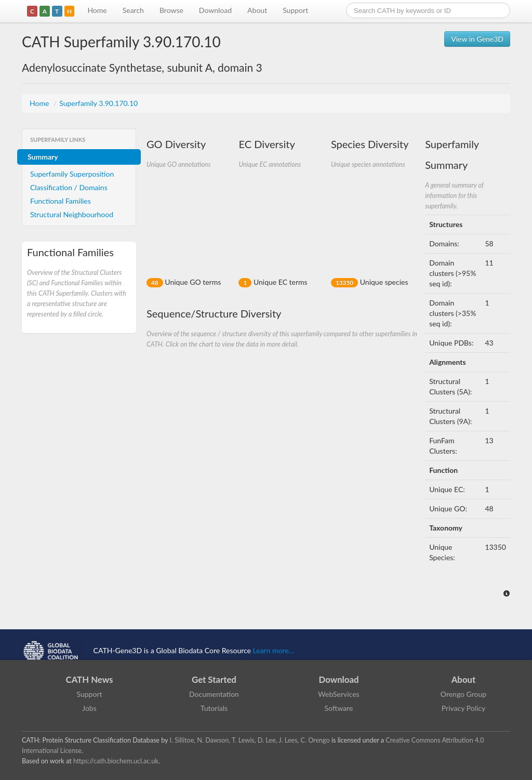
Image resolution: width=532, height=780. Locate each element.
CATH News (90, 679)
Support (295, 10)
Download (215, 10)
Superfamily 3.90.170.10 (98, 103)
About (257, 10)
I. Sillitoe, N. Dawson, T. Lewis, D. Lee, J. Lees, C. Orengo (250, 740)
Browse (171, 10)
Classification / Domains (69, 187)
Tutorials (214, 708)
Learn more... (274, 650)
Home (97, 10)
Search (133, 10)
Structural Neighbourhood (72, 214)
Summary (43, 157)
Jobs (89, 708)
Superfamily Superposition (72, 174)
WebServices (338, 694)
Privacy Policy (463, 708)
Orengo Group (463, 694)
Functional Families (61, 201)
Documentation (214, 694)
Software (339, 708)
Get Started (214, 679)
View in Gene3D (477, 39)
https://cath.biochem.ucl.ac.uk (116, 761)
